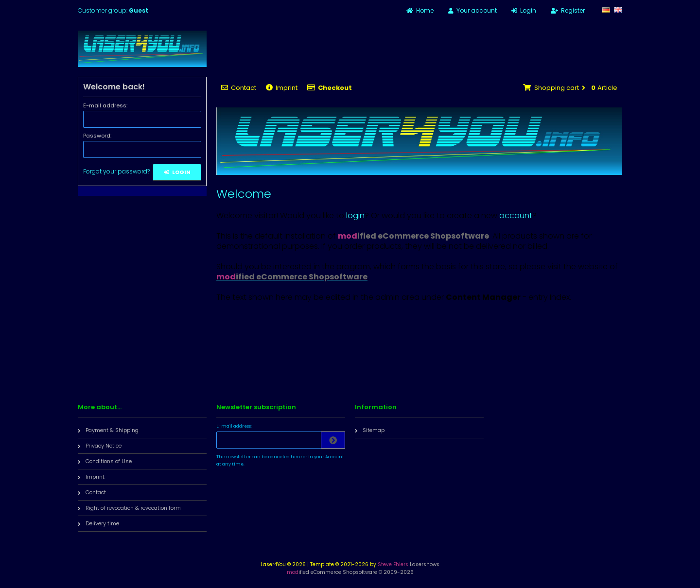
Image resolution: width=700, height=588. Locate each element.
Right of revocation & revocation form (129, 508)
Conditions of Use (105, 461)
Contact (239, 88)
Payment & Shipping (108, 430)
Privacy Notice (100, 446)
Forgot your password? (116, 171)
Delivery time (98, 523)
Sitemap (370, 430)
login (355, 216)
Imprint (282, 88)
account (516, 216)
